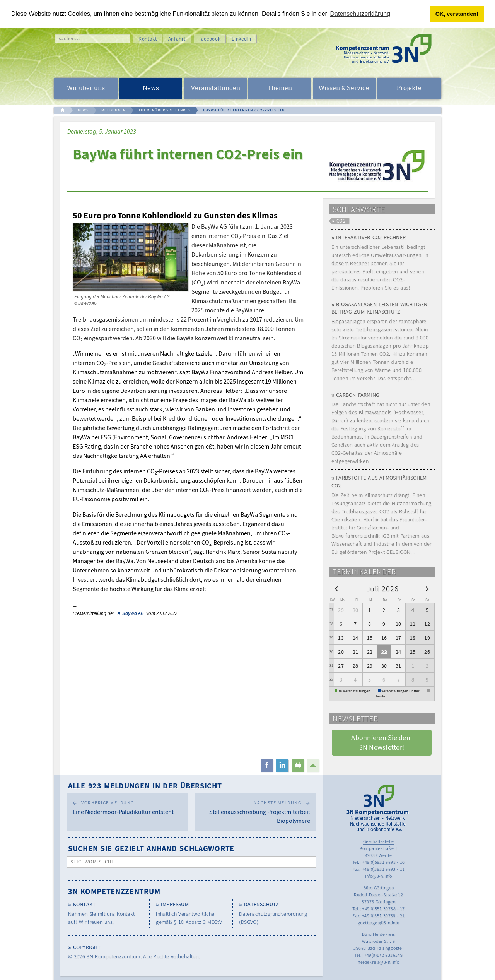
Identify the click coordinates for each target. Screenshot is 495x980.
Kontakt (148, 39)
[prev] (336, 589)
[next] (427, 589)
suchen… (69, 39)
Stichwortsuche (93, 862)
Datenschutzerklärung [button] (360, 14)
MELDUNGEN (114, 110)
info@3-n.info (379, 876)
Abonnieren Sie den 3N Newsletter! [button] (381, 742)
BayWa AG (133, 613)
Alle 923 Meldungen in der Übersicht (145, 786)
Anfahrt (177, 39)
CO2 (341, 221)
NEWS (83, 110)
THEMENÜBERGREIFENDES (165, 110)
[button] (267, 766)
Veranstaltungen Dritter (400, 691)
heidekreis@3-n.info (378, 962)
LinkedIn (241, 39)
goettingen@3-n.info (379, 923)
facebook (210, 39)
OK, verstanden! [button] (457, 14)
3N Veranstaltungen (354, 691)
